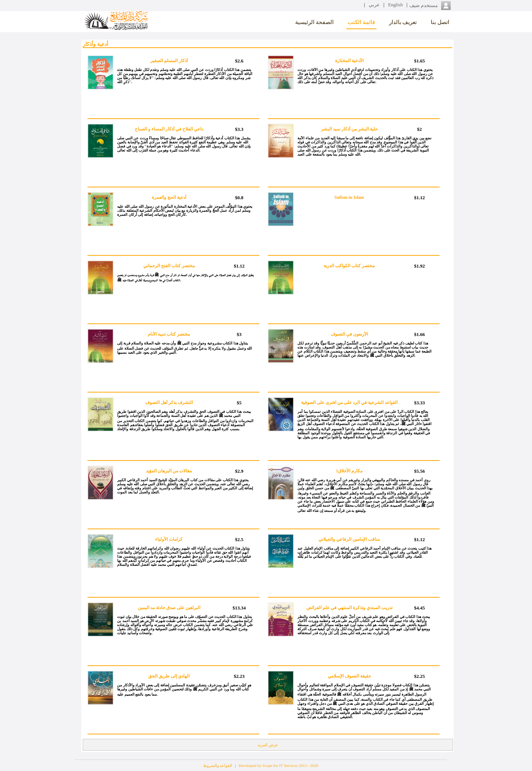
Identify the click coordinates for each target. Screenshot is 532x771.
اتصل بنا (440, 22)
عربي (374, 5)
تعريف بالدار (403, 22)
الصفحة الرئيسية (314, 22)
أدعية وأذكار (96, 44)
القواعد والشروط (218, 765)
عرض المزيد (268, 745)
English (395, 5)
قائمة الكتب (361, 22)
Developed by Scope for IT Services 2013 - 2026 (278, 765)
